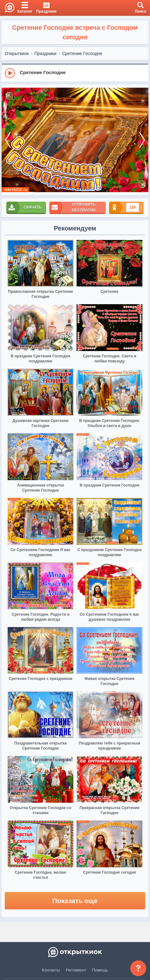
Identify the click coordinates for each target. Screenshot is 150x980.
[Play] (10, 73)
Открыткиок (17, 53)
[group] (75, 73)
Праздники (45, 53)
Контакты (51, 970)
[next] (142, 140)
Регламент (76, 970)
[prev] (8, 140)
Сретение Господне (82, 53)
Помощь (100, 970)
